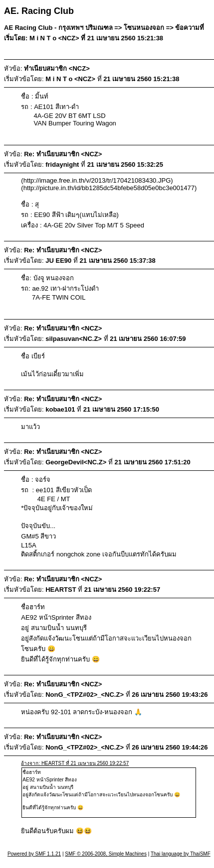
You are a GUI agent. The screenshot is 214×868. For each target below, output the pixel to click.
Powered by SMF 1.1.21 (34, 854)
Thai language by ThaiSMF (181, 854)
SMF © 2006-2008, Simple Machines (106, 854)
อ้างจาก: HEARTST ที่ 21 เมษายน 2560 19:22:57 (75, 763)
